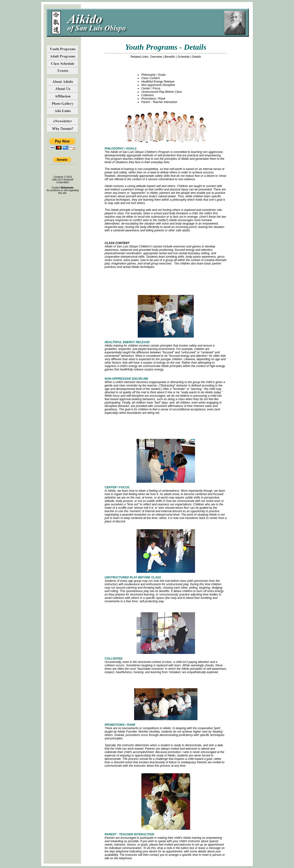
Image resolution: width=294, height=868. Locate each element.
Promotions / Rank (153, 99)
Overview (156, 57)
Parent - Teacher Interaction (159, 102)
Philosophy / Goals (153, 75)
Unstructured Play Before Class (162, 92)
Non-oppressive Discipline (158, 85)
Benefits (170, 57)
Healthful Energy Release (158, 82)
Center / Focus (151, 88)
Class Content (150, 78)
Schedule (184, 57)
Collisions (147, 95)
